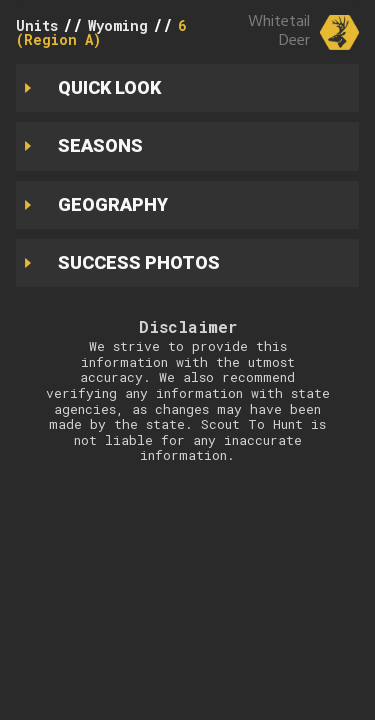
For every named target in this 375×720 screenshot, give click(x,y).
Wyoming (118, 25)
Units (37, 25)
